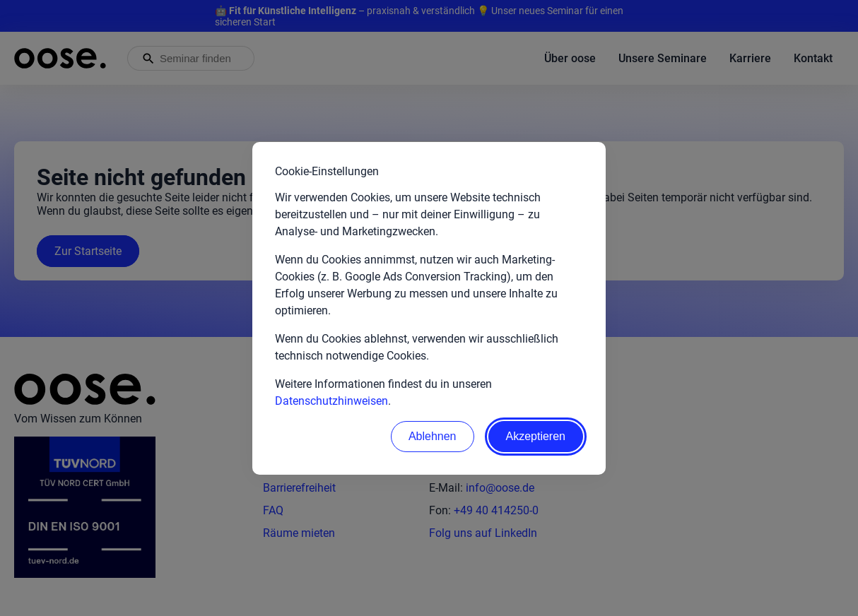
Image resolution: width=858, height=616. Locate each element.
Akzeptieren (536, 436)
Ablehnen (433, 436)
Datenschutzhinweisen (331, 401)
